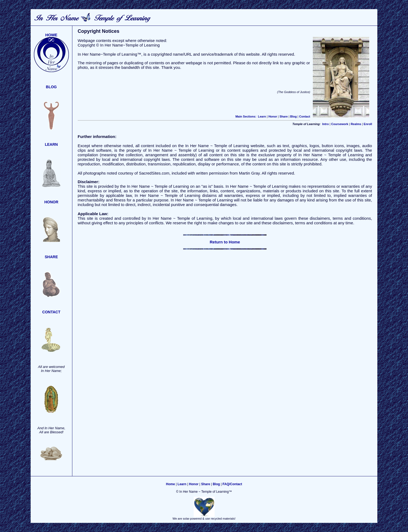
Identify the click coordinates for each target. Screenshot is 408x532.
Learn (262, 116)
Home (170, 484)
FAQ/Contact (232, 484)
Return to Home (225, 242)
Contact (305, 116)
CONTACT (51, 312)
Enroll (368, 124)
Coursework (340, 124)
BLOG (51, 87)
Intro (325, 124)
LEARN (51, 144)
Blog (293, 116)
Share (284, 116)
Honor (273, 116)
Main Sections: (246, 116)
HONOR (51, 202)
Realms (356, 124)
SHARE (51, 257)
